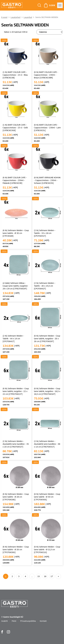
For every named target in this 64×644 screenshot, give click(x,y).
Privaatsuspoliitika (28, 621)
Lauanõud (28, 17)
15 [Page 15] (39, 576)
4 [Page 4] (25, 576)
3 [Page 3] (19, 576)
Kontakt (43, 621)
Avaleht (5, 621)
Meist (14, 621)
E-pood (4, 17)
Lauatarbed (16, 17)
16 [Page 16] (45, 576)
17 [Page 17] (52, 576)
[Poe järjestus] (50, 32)
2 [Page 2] (12, 576)
